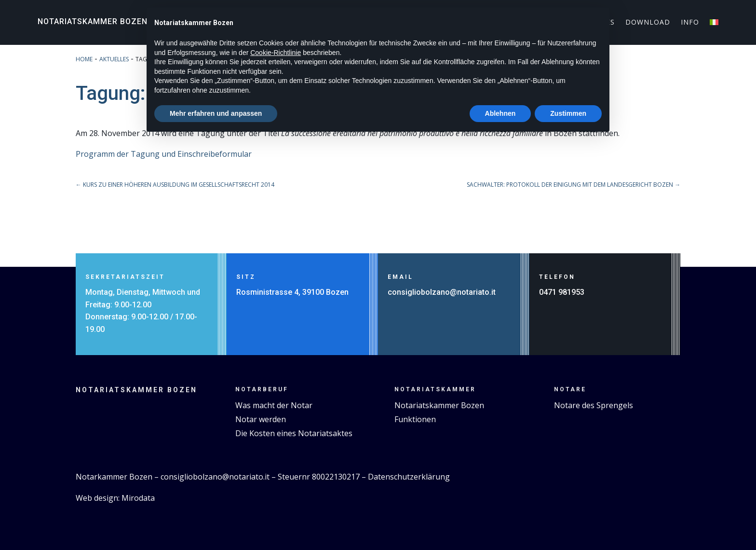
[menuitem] (714, 24)
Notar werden (261, 419)
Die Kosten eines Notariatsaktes (294, 433)
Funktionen (415, 419)
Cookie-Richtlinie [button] (276, 53)
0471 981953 (562, 292)
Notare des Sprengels (594, 405)
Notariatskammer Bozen (93, 21)
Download (648, 23)
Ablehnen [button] (500, 113)
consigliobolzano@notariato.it (442, 292)
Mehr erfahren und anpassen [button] (216, 113)
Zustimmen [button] (568, 113)
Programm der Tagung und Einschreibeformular (164, 154)
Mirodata (138, 498)
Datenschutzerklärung (409, 477)
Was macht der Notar (274, 405)
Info (690, 23)
